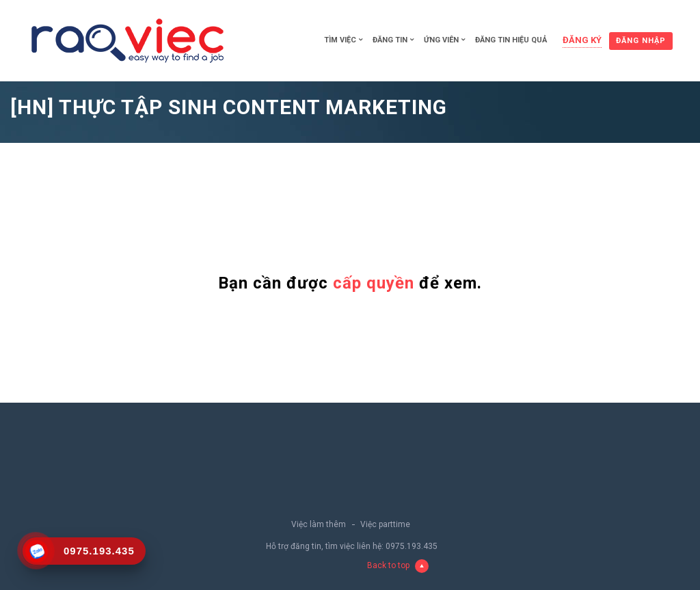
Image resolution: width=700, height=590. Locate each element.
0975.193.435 (412, 546)
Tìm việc (340, 40)
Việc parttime (385, 524)
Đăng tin (390, 40)
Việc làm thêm (319, 524)
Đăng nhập (641, 41)
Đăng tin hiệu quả (511, 40)
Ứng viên (441, 40)
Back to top (398, 566)
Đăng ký (582, 40)
